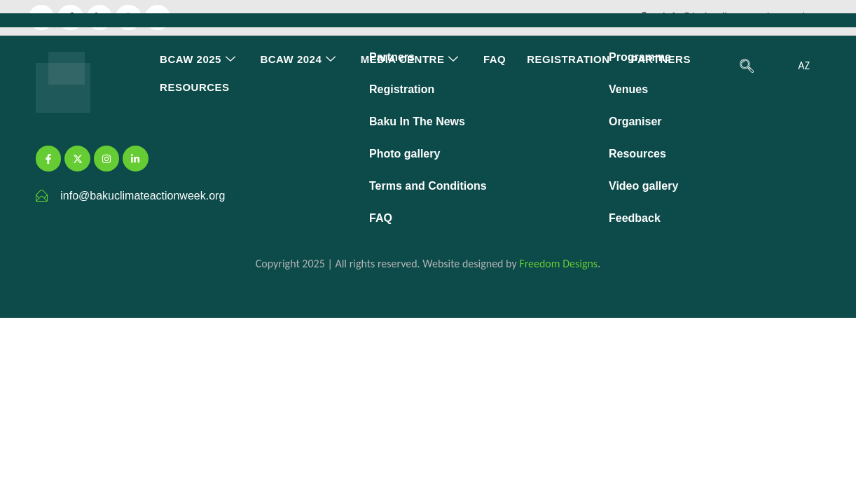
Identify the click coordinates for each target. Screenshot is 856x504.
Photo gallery (405, 154)
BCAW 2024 (299, 59)
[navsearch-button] (747, 67)
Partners (661, 59)
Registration (568, 59)
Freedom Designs (558, 264)
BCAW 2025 (199, 59)
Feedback (635, 218)
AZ (804, 65)
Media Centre (412, 59)
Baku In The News (417, 121)
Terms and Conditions (428, 186)
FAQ (495, 59)
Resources (195, 87)
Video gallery (643, 186)
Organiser (635, 121)
